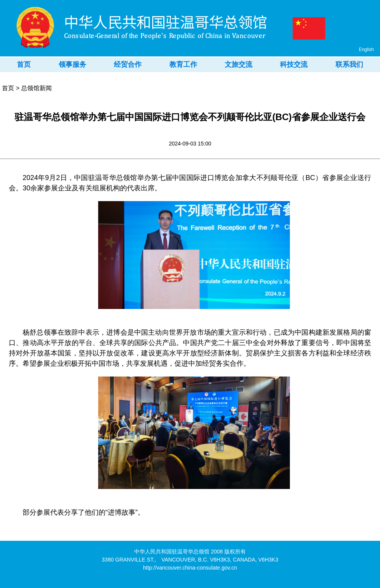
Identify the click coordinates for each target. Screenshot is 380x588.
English (366, 50)
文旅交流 (239, 64)
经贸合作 (128, 64)
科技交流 (294, 64)
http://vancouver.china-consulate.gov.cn (190, 568)
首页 (24, 64)
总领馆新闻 (36, 88)
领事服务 (72, 64)
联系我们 (349, 64)
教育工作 (183, 64)
